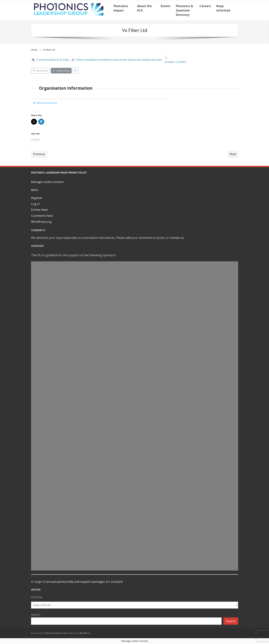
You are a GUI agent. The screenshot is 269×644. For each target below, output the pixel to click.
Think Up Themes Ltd (56, 633)
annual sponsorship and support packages (75, 582)
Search (36, 615)
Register (37, 198)
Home (34, 50)
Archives (37, 597)
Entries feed (39, 210)
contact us (177, 238)
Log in (35, 204)
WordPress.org (41, 222)
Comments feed (42, 216)
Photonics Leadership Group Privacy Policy (59, 173)
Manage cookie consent (47, 182)
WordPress (85, 633)
